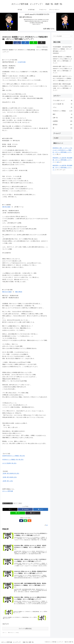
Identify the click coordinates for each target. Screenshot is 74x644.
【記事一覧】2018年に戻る (10, 477)
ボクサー (16, 503)
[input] (63, 36)
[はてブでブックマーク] (25, 43)
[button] (41, 43)
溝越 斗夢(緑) (19, 292)
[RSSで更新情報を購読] (28, 521)
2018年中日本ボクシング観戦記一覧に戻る (14, 456)
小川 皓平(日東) (22, 62)
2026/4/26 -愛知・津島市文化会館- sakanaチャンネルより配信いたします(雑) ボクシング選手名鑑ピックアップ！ (62, 87)
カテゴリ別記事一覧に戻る (9, 463)
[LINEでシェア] (33, 43)
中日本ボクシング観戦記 (8, 503)
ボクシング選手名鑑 (8, 491)
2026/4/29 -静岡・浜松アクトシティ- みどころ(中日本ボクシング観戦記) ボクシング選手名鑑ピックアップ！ (63, 78)
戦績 (20, 503)
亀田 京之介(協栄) (7, 292)
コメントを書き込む (25, 629)
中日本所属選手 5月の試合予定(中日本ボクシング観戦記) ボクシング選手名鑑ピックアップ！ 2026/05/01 (62, 50)
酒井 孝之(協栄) (6, 207)
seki (58, 162)
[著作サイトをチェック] (22, 521)
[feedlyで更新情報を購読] (25, 521)
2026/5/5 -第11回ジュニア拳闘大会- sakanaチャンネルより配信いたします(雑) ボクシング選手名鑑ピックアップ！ (62, 60)
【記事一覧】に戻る (8, 481)
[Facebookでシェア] (18, 43)
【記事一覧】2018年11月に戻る (11, 473)
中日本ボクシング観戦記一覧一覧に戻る (13, 460)
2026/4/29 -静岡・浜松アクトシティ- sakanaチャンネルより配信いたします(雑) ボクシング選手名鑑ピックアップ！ (63, 70)
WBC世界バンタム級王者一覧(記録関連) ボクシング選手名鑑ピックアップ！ (62, 160)
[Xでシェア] (10, 43)
